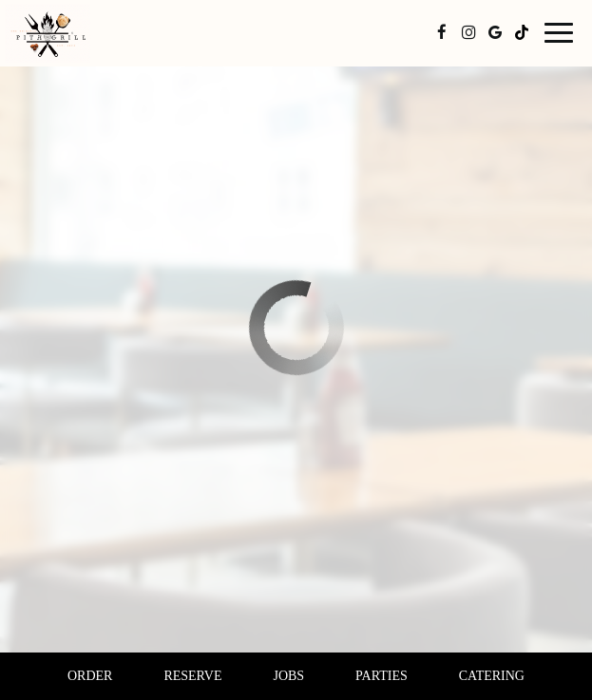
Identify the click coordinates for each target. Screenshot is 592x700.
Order (90, 676)
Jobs (288, 676)
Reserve (192, 676)
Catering (492, 676)
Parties (382, 676)
